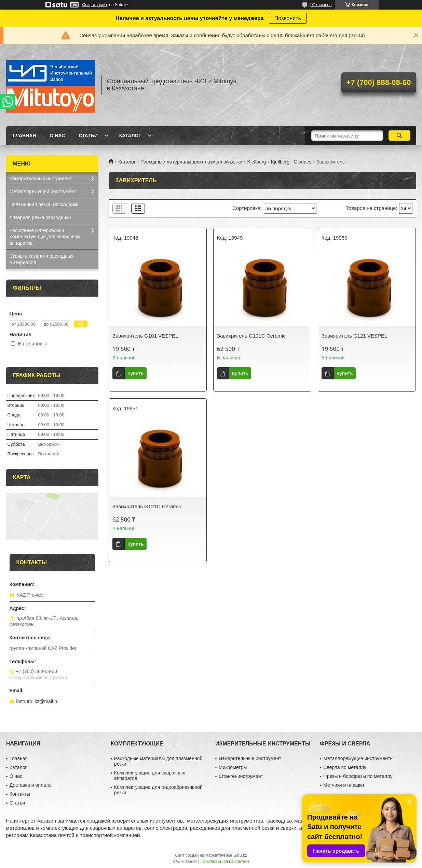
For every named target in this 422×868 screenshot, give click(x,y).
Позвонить (288, 18)
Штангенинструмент (241, 776)
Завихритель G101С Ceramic (251, 336)
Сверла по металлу (345, 767)
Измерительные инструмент (250, 758)
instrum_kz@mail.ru (38, 701)
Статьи (88, 136)
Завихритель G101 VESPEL (145, 336)
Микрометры (233, 767)
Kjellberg (257, 162)
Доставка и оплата (30, 785)
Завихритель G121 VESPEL (354, 336)
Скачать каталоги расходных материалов (42, 259)
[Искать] (400, 136)
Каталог (130, 136)
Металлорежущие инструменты (358, 758)
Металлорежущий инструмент (43, 191)
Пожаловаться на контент (225, 862)
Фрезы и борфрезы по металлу (358, 776)
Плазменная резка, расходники (44, 204)
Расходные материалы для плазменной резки (191, 162)
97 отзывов (321, 5)
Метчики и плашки (344, 785)
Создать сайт (95, 5)
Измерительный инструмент (41, 179)
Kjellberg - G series (291, 162)
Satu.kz (240, 855)
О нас (57, 136)
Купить (135, 373)
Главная (25, 136)
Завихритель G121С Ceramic (147, 506)
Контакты (20, 794)
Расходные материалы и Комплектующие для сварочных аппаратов (45, 237)
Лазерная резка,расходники (40, 217)
